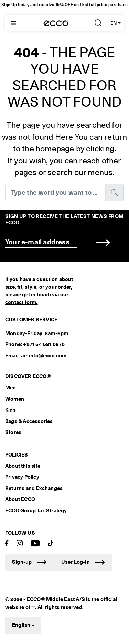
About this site (23, 466)
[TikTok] (51, 544)
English (21, 625)
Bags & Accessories (29, 421)
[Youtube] (35, 544)
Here (64, 137)
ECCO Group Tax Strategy (36, 511)
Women (15, 399)
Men (11, 388)
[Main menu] (13, 23)
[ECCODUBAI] (56, 23)
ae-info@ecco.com (44, 356)
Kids (10, 410)
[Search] (98, 23)
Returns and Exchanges (34, 488)
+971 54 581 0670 (44, 344)
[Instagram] (20, 544)
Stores (13, 432)
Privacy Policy (22, 477)
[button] (103, 242)
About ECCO (20, 499)
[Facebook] (7, 544)
